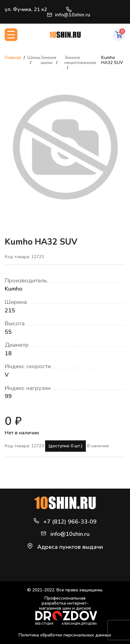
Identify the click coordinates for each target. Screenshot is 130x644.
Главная (13, 58)
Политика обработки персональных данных (65, 635)
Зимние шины (49, 60)
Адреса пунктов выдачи (70, 547)
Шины (34, 58)
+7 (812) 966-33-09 (69, 9)
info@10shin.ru (69, 15)
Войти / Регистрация (122, 12)
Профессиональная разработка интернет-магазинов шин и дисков (66, 610)
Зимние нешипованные (80, 60)
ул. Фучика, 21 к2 (26, 9)
